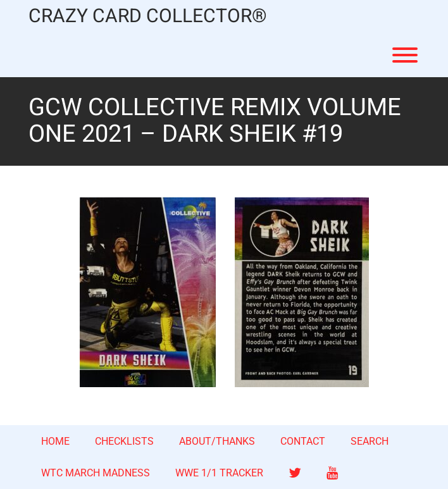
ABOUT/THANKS (217, 441)
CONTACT (303, 441)
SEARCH (370, 441)
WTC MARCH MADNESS (96, 473)
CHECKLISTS (124, 441)
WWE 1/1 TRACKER (219, 473)
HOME (55, 441)
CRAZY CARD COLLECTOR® (148, 17)
